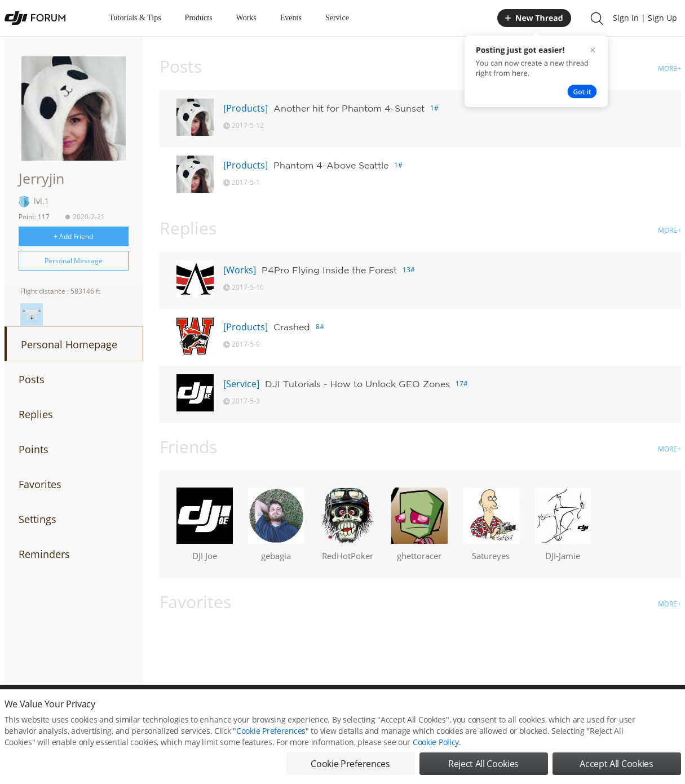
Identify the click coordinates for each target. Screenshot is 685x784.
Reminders (44, 554)
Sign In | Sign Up (645, 18)
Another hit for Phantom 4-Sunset (349, 108)
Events (291, 18)
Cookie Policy (436, 749)
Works (246, 18)
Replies (36, 414)
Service (337, 18)
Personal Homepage (69, 344)
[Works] (240, 270)
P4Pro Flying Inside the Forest (329, 270)
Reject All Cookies (483, 771)
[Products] (246, 108)
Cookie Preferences (271, 738)
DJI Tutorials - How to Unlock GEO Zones (357, 384)
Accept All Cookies (616, 771)
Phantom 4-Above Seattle (331, 165)
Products (199, 18)
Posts (32, 379)
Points (34, 449)
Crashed (292, 327)
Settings (37, 519)
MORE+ (669, 68)
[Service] (241, 384)
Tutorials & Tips (135, 18)
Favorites (40, 484)
